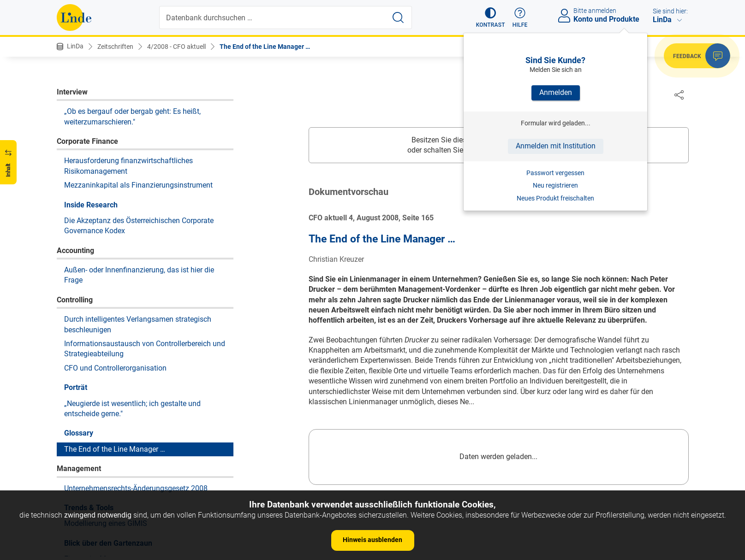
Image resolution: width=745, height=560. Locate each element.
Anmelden (556, 92)
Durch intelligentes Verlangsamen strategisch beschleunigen (138, 186)
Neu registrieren (555, 185)
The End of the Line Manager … (265, 47)
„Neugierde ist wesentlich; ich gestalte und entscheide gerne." (132, 270)
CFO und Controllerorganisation (115, 230)
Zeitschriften (115, 47)
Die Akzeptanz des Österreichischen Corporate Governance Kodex (139, 87)
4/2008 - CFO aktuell (176, 47)
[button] (491, 18)
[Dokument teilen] (679, 94)
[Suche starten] (398, 18)
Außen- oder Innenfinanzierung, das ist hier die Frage (139, 137)
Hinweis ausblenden (372, 540)
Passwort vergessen (555, 173)
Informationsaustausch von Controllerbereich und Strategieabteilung (145, 210)
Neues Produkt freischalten (555, 198)
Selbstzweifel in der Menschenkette (121, 456)
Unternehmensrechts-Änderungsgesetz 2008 (136, 350)
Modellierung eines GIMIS (106, 385)
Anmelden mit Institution (556, 146)
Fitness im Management (104, 421)
